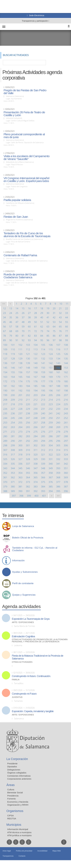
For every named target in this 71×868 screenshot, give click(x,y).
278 (58, 432)
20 (54, 308)
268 (51, 427)
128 (13, 358)
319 (28, 454)
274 (28, 432)
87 (60, 336)
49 (29, 322)
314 (58, 450)
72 (35, 331)
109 (5, 349)
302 (36, 445)
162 (66, 372)
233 (58, 409)
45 (4, 322)
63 (48, 326)
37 (23, 317)
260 (58, 422)
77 (67, 331)
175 (28, 381)
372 (20, 482)
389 (13, 491)
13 (11, 308)
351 (66, 468)
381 (20, 486)
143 (58, 363)
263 (13, 427)
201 (20, 395)
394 (51, 491)
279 (66, 432)
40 (42, 317)
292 (28, 441)
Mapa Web (57, 851)
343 (5, 468)
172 (5, 381)
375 (43, 482)
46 (11, 322)
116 (58, 349)
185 (36, 386)
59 (23, 326)
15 (23, 308)
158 (36, 372)
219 (20, 404)
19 (48, 308)
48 (23, 322)
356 (36, 473)
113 (36, 349)
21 (60, 308)
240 (43, 413)
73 (42, 331)
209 (13, 400)
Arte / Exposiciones (23, 622)
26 (23, 313)
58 (17, 326)
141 (43, 363)
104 (36, 345)
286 (51, 436)
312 (43, 450)
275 (36, 432)
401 (44, 496)
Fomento (11, 799)
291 (20, 441)
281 (13, 436)
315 (66, 450)
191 (13, 390)
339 (43, 464)
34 (4, 317)
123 (43, 354)
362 (13, 477)
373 (28, 482)
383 (36, 486)
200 (13, 395)
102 (20, 345)
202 (28, 395)
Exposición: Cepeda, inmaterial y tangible (33, 711)
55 (67, 322)
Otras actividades (22, 662)
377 (58, 482)
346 (28, 468)
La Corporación (17, 759)
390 (20, 491)
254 (13, 422)
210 (20, 400)
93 (29, 340)
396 (66, 491)
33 (67, 313)
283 (28, 436)
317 (13, 454)
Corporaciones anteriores (19, 779)
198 (66, 390)
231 (43, 409)
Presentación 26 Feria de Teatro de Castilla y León (24, 114)
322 (51, 454)
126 (66, 354)
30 (48, 313)
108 (66, 345)
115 (51, 349)
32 (60, 313)
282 (20, 436)
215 (58, 400)
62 (42, 326)
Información (18, 561)
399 (29, 496)
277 (51, 432)
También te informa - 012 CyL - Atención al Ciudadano (35, 549)
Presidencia (13, 796)
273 (20, 432)
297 (66, 441)
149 (36, 368)
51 (42, 322)
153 (66, 368)
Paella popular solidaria (17, 200)
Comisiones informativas (19, 776)
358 (51, 473)
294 (43, 441)
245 (13, 418)
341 (58, 464)
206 (58, 395)
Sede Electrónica (36, 15)
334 (5, 464)
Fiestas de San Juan (16, 217)
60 (29, 326)
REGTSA (12, 818)
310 (28, 450)
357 (43, 473)
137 (13, 363)
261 (66, 422)
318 (20, 454)
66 (67, 326)
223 (51, 404)
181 (5, 386)
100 (5, 345)
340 (51, 464)
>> (58, 496)
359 (58, 473)
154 (5, 372)
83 (35, 336)
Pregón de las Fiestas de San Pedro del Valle (25, 92)
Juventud (17, 697)
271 (5, 432)
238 (28, 413)
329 (36, 459)
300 (20, 445)
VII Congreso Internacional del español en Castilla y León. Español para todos (26, 180)
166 (28, 377)
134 (58, 358)
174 (20, 381)
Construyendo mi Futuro (24, 694)
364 (28, 477)
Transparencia (8, 856)
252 (66, 418)
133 (51, 358)
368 (58, 477)
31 (54, 313)
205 (51, 395)
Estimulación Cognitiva (23, 636)
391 (28, 491)
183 (20, 386)
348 (43, 468)
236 (13, 413)
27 (29, 313)
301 (28, 445)
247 (28, 418)
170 (58, 377)
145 (5, 368)
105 (43, 345)
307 (5, 450)
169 (51, 377)
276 (43, 432)
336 (20, 464)
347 (36, 468)
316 (5, 454)
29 (42, 313)
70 (23, 331)
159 (43, 372)
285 (43, 436)
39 (35, 317)
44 (67, 317)
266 (36, 427)
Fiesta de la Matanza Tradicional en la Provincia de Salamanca (37, 657)
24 (11, 313)
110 (13, 349)
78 (4, 336)
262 (5, 427)
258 (43, 422)
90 (11, 340)
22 (67, 308)
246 (20, 418)
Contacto (22, 856)
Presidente (12, 763)
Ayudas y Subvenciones (25, 572)
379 (5, 486)
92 (23, 340)
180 (66, 381)
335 (13, 464)
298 (5, 445)
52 (48, 322)
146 (13, 368)
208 (5, 400)
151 (51, 368)
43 (60, 317)
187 (51, 386)
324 (66, 454)
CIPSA (10, 815)
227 (13, 409)
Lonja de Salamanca (23, 526)
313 (51, 450)
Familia (16, 680)
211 (28, 400)
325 (5, 459)
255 (20, 422)
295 (51, 441)
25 (17, 313)
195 (43, 390)
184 (28, 386)
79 (11, 336)
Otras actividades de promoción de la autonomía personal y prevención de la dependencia (40, 641)
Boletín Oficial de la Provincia (28, 538)
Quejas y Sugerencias (24, 595)
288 (66, 436)
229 (28, 409)
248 (36, 418)
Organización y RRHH (18, 805)
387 (66, 486)
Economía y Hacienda (18, 802)
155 (13, 372)
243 (66, 413)
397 (14, 496)
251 (58, 418)
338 (36, 464)
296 (58, 441)
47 (17, 322)
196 (51, 390)
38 (29, 317)
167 (36, 377)
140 (36, 363)
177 (43, 381)
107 (58, 345)
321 (43, 454)
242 (58, 413)
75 (54, 331)
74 (48, 331)
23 (4, 313)
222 (43, 404)
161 (58, 372)
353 (13, 473)
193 (28, 390)
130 (28, 358)
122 (36, 354)
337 (28, 464)
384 (43, 486)
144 (66, 363)
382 (28, 486)
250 (51, 418)
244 (5, 418)
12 (4, 308)
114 (43, 349)
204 (43, 395)
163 (5, 377)
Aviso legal (7, 851)
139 (28, 363)
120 (20, 354)
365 (36, 477)
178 (51, 381)
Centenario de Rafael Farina (20, 255)
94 (35, 340)
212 (36, 400)
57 (11, 326)
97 (54, 340)
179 (58, 381)
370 (5, 482)
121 (28, 354)
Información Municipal (18, 829)
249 (43, 418)
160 (51, 372)
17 (35, 308)
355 (28, 473)
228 (20, 409)
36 (17, 317)
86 (54, 336)
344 (13, 468)
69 (17, 331)
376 (51, 482)
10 (61, 304)
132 (43, 358)
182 (13, 386)
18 (42, 308)
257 (36, 422)
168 (43, 377)
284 (36, 436)
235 (5, 413)
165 (20, 377)
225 (66, 404)
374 (36, 482)
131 (36, 358)
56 (4, 326)
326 (13, 459)
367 (51, 477)
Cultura (11, 789)
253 (5, 422)
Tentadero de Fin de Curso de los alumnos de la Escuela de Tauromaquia (27, 235)
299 (13, 445)
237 (20, 413)
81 (23, 336)
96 (48, 340)
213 (43, 400)
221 (36, 404)
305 (58, 445)
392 (36, 491)
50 (35, 322)
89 (4, 340)
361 (5, 477)
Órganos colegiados (17, 773)
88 (67, 336)
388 (5, 491)
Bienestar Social (15, 792)
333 (66, 459)
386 (58, 486)
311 (36, 450)
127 (5, 358)
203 (36, 395)
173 (13, 381)
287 (58, 436)
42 (54, 317)
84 (42, 336)
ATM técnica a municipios (19, 832)
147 (20, 368)
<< (4, 304)
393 (43, 491)
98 (60, 340)
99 (67, 340)
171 (66, 377)
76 (60, 331)
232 (51, 409)
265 (28, 427)
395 (58, 491)
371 (13, 482)
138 (20, 363)
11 (67, 304)
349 (51, 468)
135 (66, 358)
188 (58, 386)
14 (17, 308)
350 (58, 468)
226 (5, 409)
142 (51, 363)
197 (58, 390)
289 (5, 441)
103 (28, 345)
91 (17, 340)
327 (20, 459)
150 (43, 368)
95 (42, 340)
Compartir (4, 505)
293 (36, 441)
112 (28, 349)
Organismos (15, 811)
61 (35, 326)
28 (35, 313)
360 (66, 473)
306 (66, 445)
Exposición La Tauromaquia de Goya (31, 619)
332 (58, 459)
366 (43, 477)
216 (66, 400)
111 (20, 349)
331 (51, 459)
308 (13, 450)
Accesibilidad (42, 851)
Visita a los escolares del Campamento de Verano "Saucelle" (27, 158)
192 (20, 390)
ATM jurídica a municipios (19, 835)
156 (20, 372)
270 (66, 427)
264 (20, 427)
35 (11, 317)
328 (28, 459)
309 (20, 450)
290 (13, 441)
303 (43, 445)
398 (21, 496)
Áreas (10, 785)
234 (66, 409)
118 (5, 354)
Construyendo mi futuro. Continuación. (31, 676)
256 (28, 422)
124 (51, 354)
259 (51, 422)
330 (43, 459)
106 (51, 345)
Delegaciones (14, 770)
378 (66, 482)
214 (51, 400)
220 (28, 404)
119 (13, 354)
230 (36, 409)
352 (5, 473)
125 (58, 354)
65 (60, 326)
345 (20, 468)
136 (5, 363)
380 (13, 486)
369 (66, 477)
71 (29, 331)
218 (13, 404)
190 (5, 390)
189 (66, 386)
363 (20, 477)
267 (43, 427)
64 (54, 326)
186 (43, 386)
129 (20, 358)
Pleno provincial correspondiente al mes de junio (24, 136)
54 (60, 322)
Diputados (12, 766)
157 (28, 372)
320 (36, 454)
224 (58, 404)
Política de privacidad (24, 851)
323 (58, 454)
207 (66, 395)
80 (17, 336)
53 (54, 322)
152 (58, 368)
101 (13, 345)
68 (11, 331)
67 (4, 331)
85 (48, 336)
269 (58, 427)
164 (13, 377)
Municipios (14, 825)
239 (36, 413)
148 (28, 368)
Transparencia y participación (35, 21)
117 (66, 349)
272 (13, 432)
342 (66, 464)
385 (51, 486)
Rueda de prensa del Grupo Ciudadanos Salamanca (20, 276)
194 (36, 390)
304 (51, 445)
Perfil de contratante (23, 583)
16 (29, 308)
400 (36, 496)
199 (5, 395)
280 (5, 436)
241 (51, 413)
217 (5, 404)
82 (29, 336)
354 (20, 473)
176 (36, 381)
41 (48, 317)
